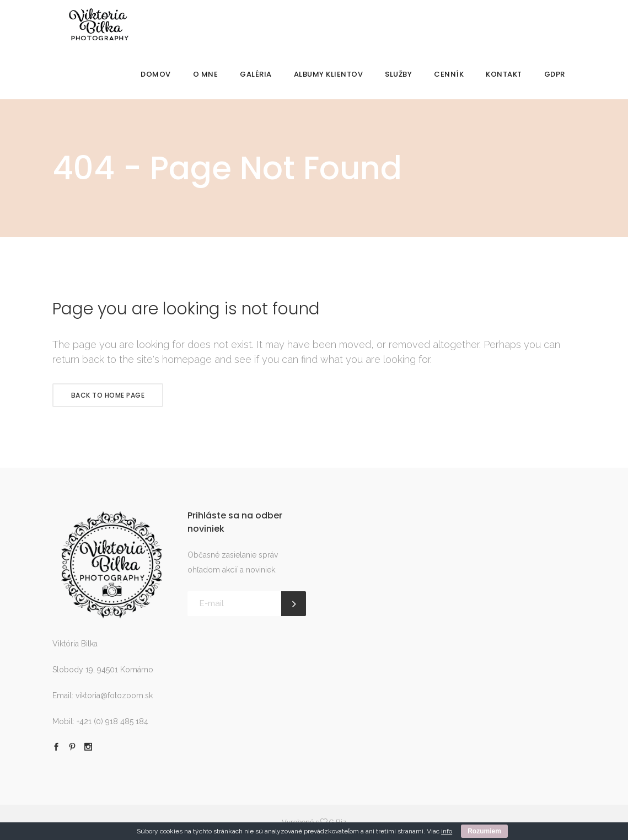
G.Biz (338, 822)
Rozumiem (484, 831)
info (447, 831)
